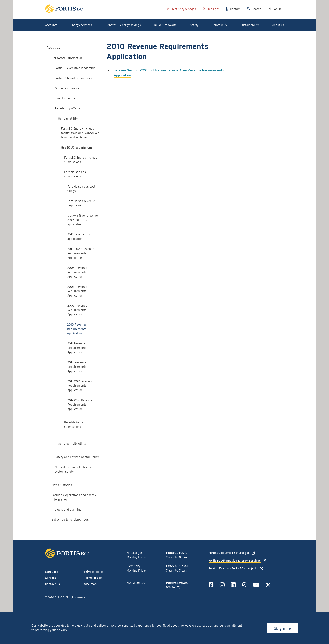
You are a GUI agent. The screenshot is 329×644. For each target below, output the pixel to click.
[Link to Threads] (244, 585)
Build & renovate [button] (165, 25)
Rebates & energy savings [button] (123, 25)
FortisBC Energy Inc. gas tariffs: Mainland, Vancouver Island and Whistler (80, 133)
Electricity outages (183, 9)
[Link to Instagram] (222, 585)
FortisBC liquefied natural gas (229, 553)
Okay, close (282, 629)
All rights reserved (76, 597)
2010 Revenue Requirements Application (77, 329)
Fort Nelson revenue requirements (81, 203)
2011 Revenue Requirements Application (77, 348)
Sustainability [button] (250, 25)
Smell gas (213, 9)
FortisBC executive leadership (75, 68)
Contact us (52, 584)
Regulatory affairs (67, 108)
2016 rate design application (79, 237)
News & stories (62, 485)
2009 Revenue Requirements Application (77, 310)
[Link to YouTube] (256, 585)
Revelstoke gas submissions (74, 425)
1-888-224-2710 (177, 553)
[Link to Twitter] (268, 585)
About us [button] (278, 25)
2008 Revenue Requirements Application (77, 291)
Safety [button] (194, 25)
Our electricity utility (72, 444)
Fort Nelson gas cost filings (81, 189)
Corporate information (67, 58)
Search (257, 9)
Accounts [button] (51, 25)
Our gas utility (68, 118)
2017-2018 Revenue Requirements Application (80, 405)
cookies (61, 626)
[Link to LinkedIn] (233, 585)
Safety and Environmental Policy (77, 457)
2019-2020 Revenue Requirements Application (81, 253)
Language (52, 572)
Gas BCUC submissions (77, 147)
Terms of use (93, 578)
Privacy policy (94, 572)
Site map (90, 584)
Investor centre (65, 98)
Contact (235, 9)
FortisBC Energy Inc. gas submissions (81, 160)
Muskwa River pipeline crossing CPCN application (83, 220)
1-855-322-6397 (177, 583)
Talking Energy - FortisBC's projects (233, 568)
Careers (50, 578)
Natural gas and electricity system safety (73, 469)
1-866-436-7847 (177, 566)
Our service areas (67, 88)
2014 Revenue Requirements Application (77, 367)
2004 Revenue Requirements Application (77, 272)
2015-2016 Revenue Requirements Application (80, 386)
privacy (62, 630)
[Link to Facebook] (211, 585)
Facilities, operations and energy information (74, 497)
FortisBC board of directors (73, 78)
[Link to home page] (104, 9)
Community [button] (219, 25)
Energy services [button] (81, 25)
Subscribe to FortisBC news (70, 520)
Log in (277, 9)
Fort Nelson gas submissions (75, 174)
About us (53, 48)
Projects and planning (67, 510)
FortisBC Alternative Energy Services (235, 561)
